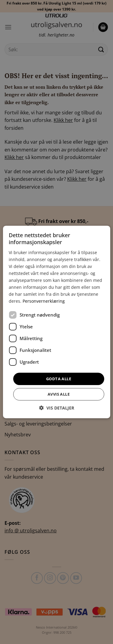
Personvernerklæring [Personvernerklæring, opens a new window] (44, 301)
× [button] (100, 233)
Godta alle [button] (59, 378)
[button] (57, 408)
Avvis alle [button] (59, 394)
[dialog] (56, 322)
